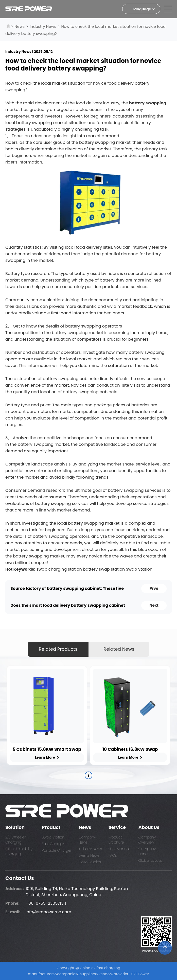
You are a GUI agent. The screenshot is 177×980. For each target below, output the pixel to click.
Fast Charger (53, 844)
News (20, 26)
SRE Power (140, 974)
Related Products (58, 649)
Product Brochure (116, 840)
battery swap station (104, 569)
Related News (119, 649)
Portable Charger (57, 850)
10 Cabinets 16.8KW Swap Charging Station (130, 749)
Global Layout (150, 860)
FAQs (113, 855)
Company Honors (147, 851)
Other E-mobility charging (19, 851)
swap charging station (59, 569)
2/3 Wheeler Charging (15, 840)
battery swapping (148, 103)
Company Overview (147, 840)
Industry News (43, 26)
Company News (87, 840)
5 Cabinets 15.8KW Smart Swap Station (47, 749)
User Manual (119, 849)
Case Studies (90, 862)
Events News (89, 855)
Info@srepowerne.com (48, 912)
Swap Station (139, 569)
